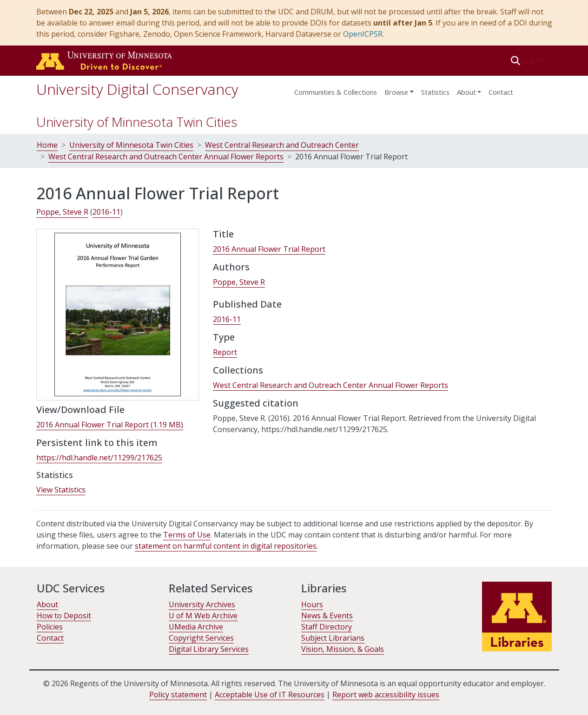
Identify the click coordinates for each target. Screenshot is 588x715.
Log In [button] (534, 60)
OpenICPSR (363, 34)
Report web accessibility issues (386, 695)
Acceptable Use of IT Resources (270, 695)
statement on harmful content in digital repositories (226, 546)
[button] (515, 60)
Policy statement (178, 695)
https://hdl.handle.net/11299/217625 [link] (99, 458)
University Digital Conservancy (137, 89)
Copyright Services (201, 638)
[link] (110, 425)
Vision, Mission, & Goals (343, 649)
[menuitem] (399, 89)
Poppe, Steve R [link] (62, 212)
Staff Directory (327, 627)
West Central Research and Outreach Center (282, 145)
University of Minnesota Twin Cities (137, 122)
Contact (501, 92)
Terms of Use (187, 535)
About (47, 604)
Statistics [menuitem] (435, 92)
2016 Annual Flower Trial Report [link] (269, 249)
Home (47, 145)
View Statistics (61, 490)
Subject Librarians (333, 638)
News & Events (327, 616)
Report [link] (225, 352)
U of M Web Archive (203, 616)
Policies (50, 627)
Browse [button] (396, 92)
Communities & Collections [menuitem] (336, 92)
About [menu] (466, 92)
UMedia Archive (196, 627)
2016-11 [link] (106, 212)
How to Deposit (64, 616)
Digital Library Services (209, 649)
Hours (312, 604)
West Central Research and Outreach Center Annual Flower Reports (166, 157)
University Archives (202, 604)
